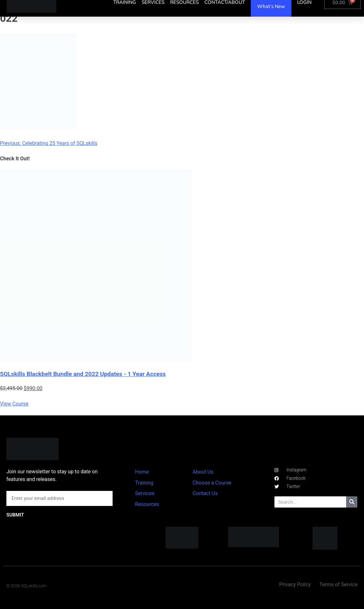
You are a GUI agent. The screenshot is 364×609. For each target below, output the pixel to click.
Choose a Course (212, 483)
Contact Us (205, 493)
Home (142, 472)
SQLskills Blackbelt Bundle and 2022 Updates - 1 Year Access (83, 374)
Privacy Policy (295, 585)
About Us (203, 472)
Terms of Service (338, 585)
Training (144, 483)
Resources (147, 504)
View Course (14, 404)
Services (145, 493)
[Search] (352, 502)
